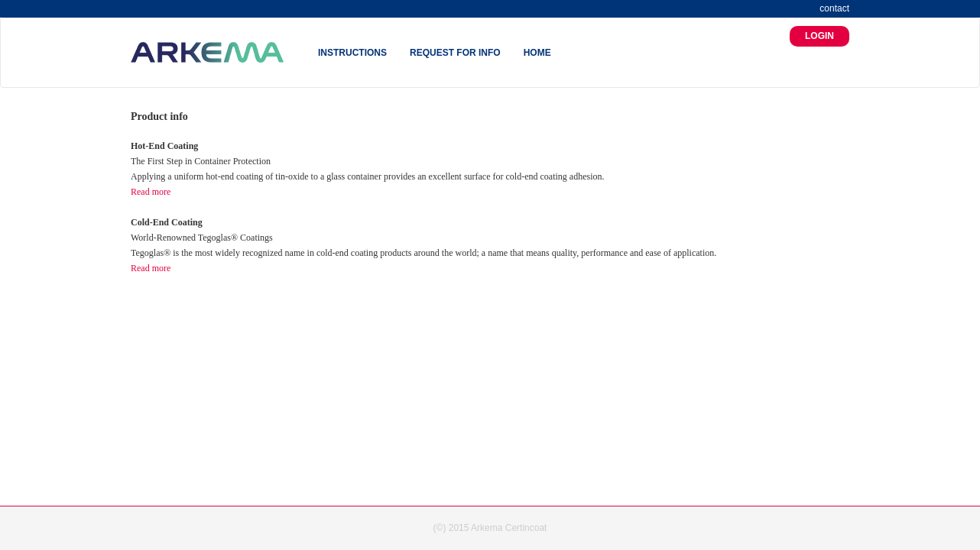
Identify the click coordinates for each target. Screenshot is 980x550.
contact (834, 8)
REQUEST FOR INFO (455, 53)
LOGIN (819, 36)
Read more (151, 192)
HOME (537, 53)
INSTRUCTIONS (352, 53)
